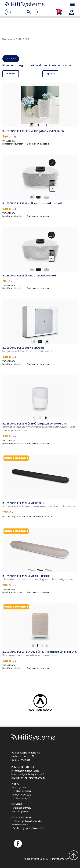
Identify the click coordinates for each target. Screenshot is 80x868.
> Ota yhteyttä (21, 787)
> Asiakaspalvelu (21, 808)
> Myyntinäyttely (21, 795)
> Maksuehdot (20, 824)
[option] (40, 702)
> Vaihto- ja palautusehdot (28, 828)
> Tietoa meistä (21, 791)
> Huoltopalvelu (21, 811)
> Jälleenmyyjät (21, 798)
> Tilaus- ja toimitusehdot (27, 821)
